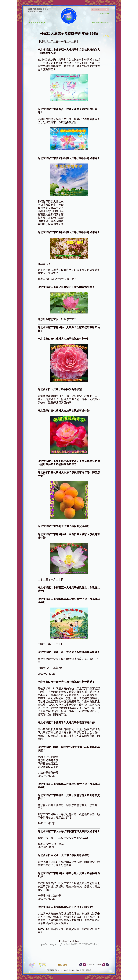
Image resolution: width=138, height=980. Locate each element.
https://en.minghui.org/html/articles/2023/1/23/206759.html (69, 944)
